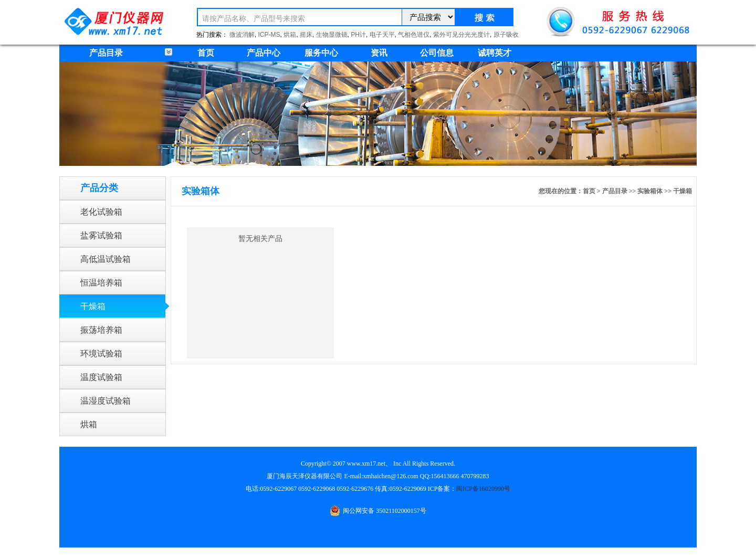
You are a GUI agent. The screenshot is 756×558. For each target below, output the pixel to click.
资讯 (379, 53)
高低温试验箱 (106, 259)
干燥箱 (93, 306)
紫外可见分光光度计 (461, 35)
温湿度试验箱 (106, 401)
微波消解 (242, 35)
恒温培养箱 (101, 283)
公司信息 (437, 53)
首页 (206, 53)
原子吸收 (506, 35)
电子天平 (382, 35)
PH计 (358, 35)
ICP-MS (269, 35)
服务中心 (321, 53)
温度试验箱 (101, 377)
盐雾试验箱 (101, 235)
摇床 (306, 35)
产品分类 (99, 188)
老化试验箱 (101, 212)
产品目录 (615, 191)
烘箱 (290, 35)
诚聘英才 (495, 53)
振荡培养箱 (101, 330)
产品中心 (264, 53)
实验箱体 (650, 191)
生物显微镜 (332, 35)
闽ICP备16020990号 (483, 489)
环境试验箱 (101, 354)
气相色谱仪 (414, 35)
